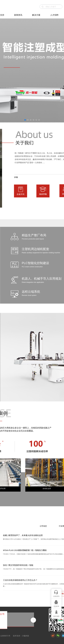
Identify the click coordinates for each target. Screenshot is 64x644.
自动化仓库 (47, 489)
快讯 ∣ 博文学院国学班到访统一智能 (18, 565)
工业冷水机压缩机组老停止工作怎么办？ (20, 580)
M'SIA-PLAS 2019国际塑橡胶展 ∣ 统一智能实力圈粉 (25, 550)
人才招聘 (54, 15)
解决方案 (36, 15)
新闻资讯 (18, 15)
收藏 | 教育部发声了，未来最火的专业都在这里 (23, 535)
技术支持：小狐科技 (21, 636)
